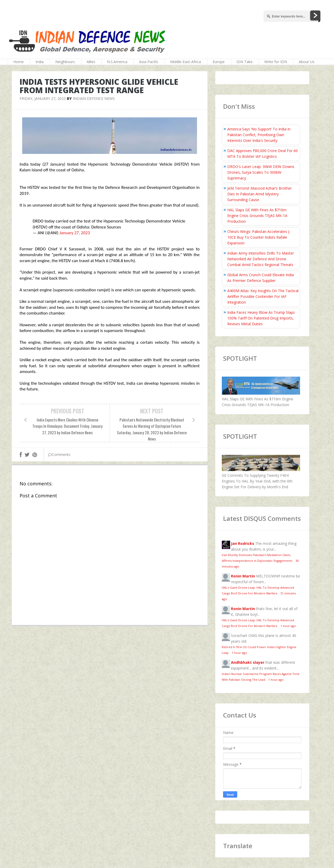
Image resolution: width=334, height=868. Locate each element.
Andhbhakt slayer (248, 662)
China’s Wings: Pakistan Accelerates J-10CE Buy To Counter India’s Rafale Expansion (259, 237)
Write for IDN (276, 62)
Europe (219, 62)
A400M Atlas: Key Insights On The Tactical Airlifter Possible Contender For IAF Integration (263, 296)
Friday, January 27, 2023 (43, 98)
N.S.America (117, 62)
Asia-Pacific (149, 62)
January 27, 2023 (75, 233)
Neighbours (65, 62)
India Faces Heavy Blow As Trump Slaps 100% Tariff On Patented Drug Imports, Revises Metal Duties (261, 318)
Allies (91, 62)
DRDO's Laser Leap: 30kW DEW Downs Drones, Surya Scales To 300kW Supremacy (261, 172)
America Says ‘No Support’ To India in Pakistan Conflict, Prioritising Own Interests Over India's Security (259, 135)
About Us (307, 62)
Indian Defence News (94, 98)
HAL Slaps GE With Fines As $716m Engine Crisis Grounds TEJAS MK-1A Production (257, 216)
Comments (59, 454)
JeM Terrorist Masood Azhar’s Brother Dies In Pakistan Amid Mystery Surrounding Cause (260, 194)
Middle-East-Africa (186, 62)
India (40, 62)
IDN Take (244, 62)
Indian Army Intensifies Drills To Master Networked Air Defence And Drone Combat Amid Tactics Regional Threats (261, 259)
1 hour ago (288, 626)
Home (19, 62)
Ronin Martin (243, 576)
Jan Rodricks (243, 543)
